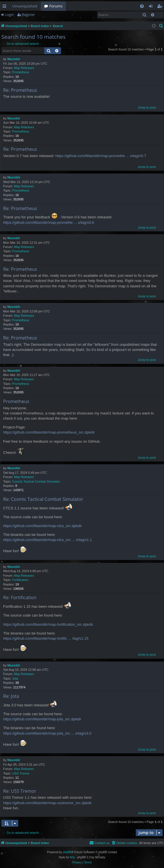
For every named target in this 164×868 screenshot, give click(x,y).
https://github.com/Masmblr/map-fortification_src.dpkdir (48, 624)
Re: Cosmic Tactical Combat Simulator (43, 499)
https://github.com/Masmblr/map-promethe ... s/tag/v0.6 (49, 222)
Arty (72, 857)
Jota (15, 678)
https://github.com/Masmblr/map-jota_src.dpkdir (42, 719)
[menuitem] (142, 6)
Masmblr (14, 59)
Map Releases (24, 68)
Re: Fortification (20, 597)
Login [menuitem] (152, 7)
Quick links (6, 7)
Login (9, 15)
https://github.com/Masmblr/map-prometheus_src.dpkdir (49, 432)
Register (28, 15)
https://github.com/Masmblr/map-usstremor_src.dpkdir (47, 803)
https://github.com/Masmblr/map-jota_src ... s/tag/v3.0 (47, 733)
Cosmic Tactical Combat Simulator (36, 481)
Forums (56, 6)
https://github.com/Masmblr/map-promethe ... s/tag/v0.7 (101, 156)
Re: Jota (11, 696)
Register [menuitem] (161, 7)
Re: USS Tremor (20, 791)
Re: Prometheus (20, 90)
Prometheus (21, 72)
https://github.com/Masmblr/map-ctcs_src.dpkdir (42, 526)
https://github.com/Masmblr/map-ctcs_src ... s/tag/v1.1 (47, 540)
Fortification (20, 580)
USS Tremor (21, 773)
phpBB (67, 852)
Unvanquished (25, 6)
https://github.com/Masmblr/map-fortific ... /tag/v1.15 (46, 638)
